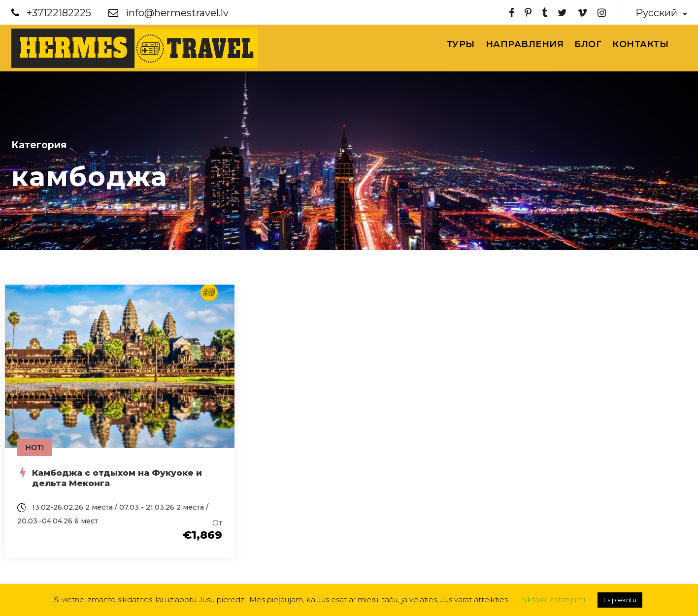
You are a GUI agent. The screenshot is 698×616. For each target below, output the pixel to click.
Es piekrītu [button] (620, 600)
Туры (461, 44)
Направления (525, 44)
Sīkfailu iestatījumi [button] (553, 600)
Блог (588, 44)
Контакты (640, 44)
